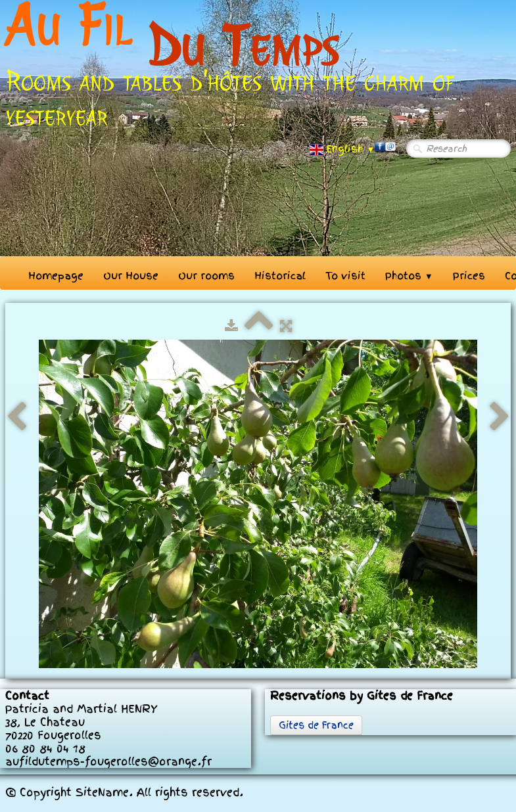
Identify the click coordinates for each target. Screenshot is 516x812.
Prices (469, 276)
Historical (280, 276)
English (342, 149)
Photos (409, 276)
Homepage (56, 276)
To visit (345, 276)
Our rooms (206, 276)
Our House (131, 276)
